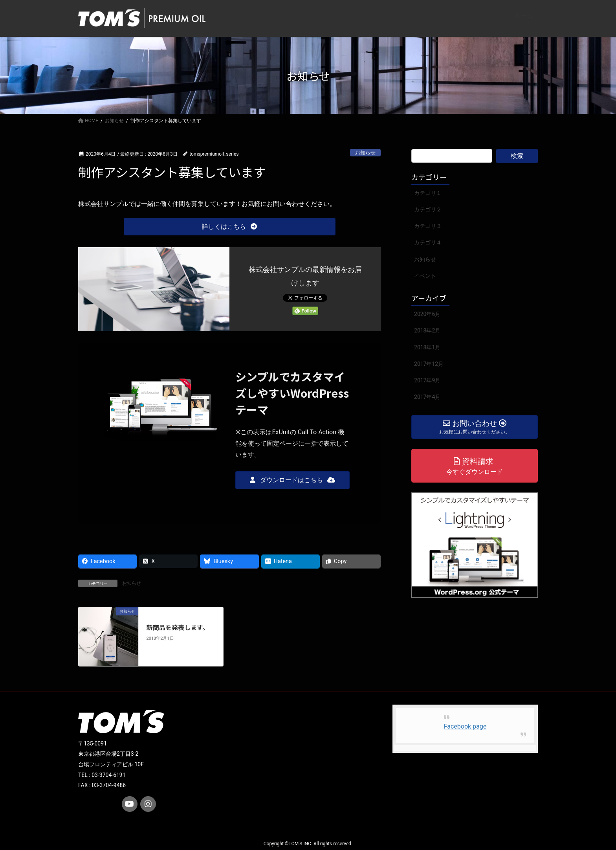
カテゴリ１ (428, 193)
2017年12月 (429, 364)
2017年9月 (427, 380)
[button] (230, 227)
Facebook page (465, 726)
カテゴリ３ (428, 226)
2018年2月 (427, 330)
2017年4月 (427, 397)
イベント (425, 276)
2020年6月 (427, 314)
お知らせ (365, 153)
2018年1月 (427, 347)
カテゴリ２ (428, 209)
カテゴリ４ (428, 242)
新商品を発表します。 (178, 627)
